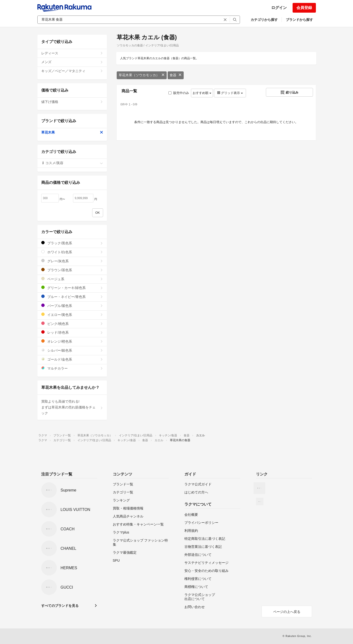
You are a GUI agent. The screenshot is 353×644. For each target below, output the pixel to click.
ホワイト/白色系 (72, 252)
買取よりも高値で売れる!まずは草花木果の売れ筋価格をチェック (72, 407)
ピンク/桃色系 (72, 324)
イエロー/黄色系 (72, 315)
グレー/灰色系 (72, 261)
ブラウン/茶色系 (72, 270)
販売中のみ (179, 93)
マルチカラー (72, 368)
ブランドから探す (299, 20)
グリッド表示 (230, 93)
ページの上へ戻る (287, 612)
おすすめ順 (202, 93)
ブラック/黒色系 (72, 243)
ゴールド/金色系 (72, 359)
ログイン (279, 8)
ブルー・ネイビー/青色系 (72, 297)
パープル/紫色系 (72, 306)
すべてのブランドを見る (60, 606)
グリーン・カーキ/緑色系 (72, 288)
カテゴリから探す (264, 20)
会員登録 (304, 8)
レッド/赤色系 (72, 332)
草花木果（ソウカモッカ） (142, 75)
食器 (176, 75)
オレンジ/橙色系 (72, 341)
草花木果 (72, 132)
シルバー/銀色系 (72, 350)
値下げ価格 (72, 102)
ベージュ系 (72, 279)
